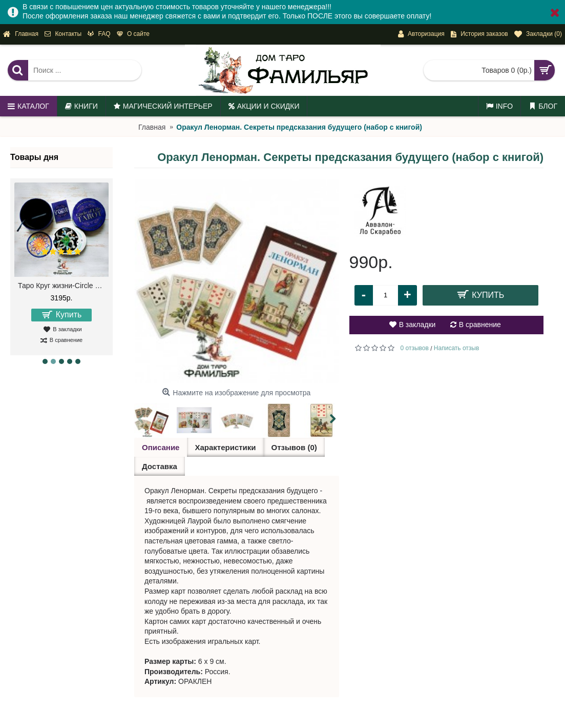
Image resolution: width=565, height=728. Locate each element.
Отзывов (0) (294, 447)
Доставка (160, 466)
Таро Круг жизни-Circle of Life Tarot (63, 286)
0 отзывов (415, 348)
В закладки (417, 325)
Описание (161, 447)
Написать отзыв (456, 348)
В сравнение (480, 325)
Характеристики (225, 447)
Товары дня (34, 157)
